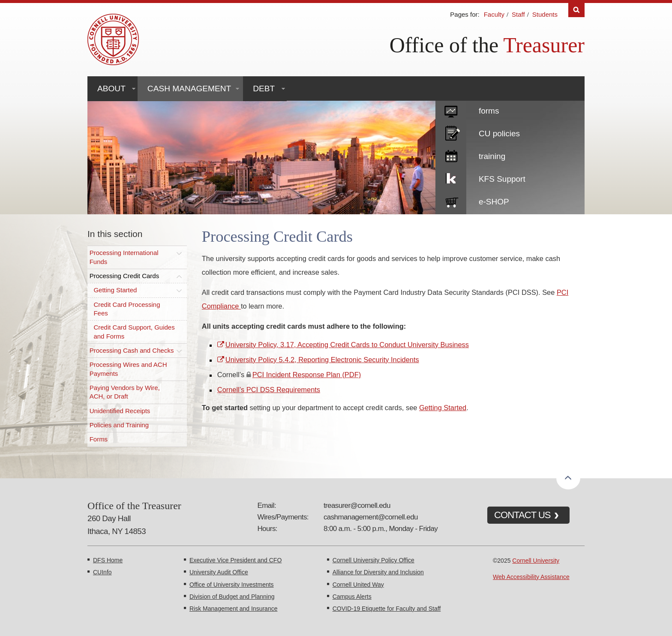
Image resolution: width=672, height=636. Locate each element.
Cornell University (536, 561)
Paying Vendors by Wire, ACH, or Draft (125, 392)
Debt (264, 88)
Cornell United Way (358, 585)
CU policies (499, 133)
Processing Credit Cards (124, 276)
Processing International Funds (124, 257)
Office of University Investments (232, 585)
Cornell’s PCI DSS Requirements (269, 390)
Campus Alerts (352, 597)
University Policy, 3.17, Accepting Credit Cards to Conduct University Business (347, 345)
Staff (518, 14)
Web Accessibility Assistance (531, 577)
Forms (99, 439)
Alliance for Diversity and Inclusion (378, 572)
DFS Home (108, 560)
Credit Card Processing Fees (127, 309)
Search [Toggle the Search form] (576, 10)
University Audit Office (219, 572)
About (111, 88)
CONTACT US (522, 515)
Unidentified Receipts (120, 411)
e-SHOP (494, 202)
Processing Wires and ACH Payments (128, 369)
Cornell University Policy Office (373, 560)
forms (489, 111)
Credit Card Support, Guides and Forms (134, 331)
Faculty (494, 14)
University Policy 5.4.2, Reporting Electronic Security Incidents (322, 360)
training (492, 156)
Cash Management (189, 88)
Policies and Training (119, 425)
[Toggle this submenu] (179, 253)
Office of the (444, 45)
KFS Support (502, 179)
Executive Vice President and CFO (235, 560)
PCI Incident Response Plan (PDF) (307, 375)
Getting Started (115, 290)
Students (545, 14)
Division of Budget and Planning (232, 597)
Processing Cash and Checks (132, 350)
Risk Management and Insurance (233, 609)
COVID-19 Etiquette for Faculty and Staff (387, 609)
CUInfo (102, 572)
